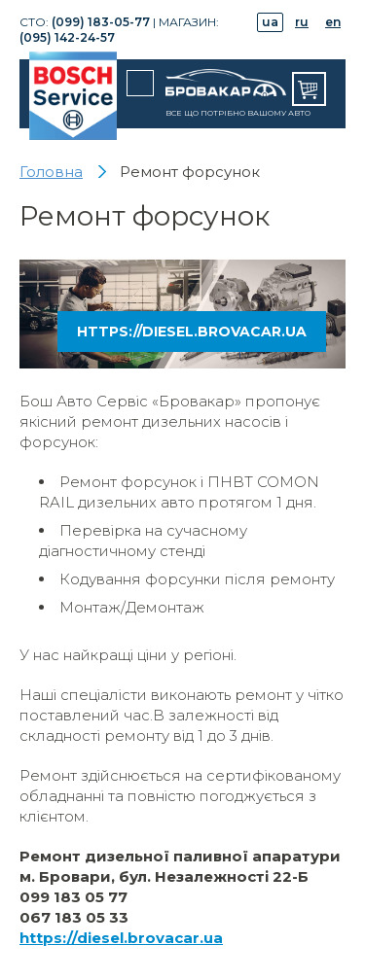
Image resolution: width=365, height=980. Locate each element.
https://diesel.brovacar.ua (192, 332)
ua (270, 22)
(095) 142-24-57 (67, 37)
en (333, 22)
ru (302, 22)
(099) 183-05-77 (101, 22)
